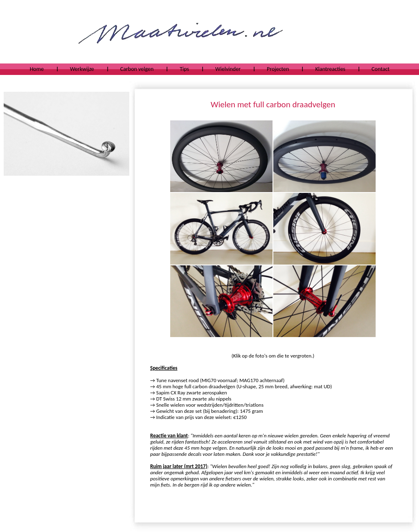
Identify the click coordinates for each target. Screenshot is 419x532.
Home (37, 69)
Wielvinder (228, 69)
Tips (184, 69)
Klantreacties (330, 69)
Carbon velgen (137, 69)
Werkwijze (82, 69)
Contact (381, 69)
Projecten (278, 69)
